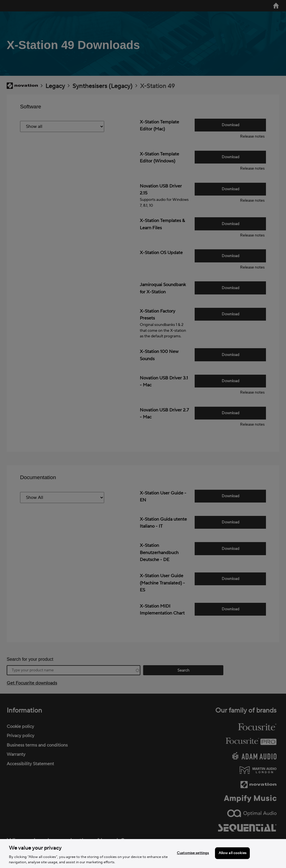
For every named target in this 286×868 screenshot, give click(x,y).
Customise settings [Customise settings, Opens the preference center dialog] (193, 853)
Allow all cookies (233, 853)
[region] (143, 854)
